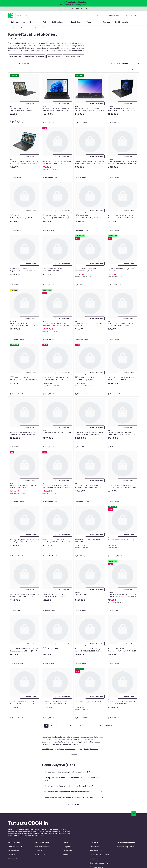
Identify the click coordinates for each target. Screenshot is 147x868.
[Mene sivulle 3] (56, 726)
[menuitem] (18, 22)
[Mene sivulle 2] (51, 726)
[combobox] (59, 15)
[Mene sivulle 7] (76, 726)
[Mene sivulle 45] (100, 726)
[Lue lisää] (73, 754)
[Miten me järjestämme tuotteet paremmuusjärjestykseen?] (111, 63)
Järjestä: (117, 63)
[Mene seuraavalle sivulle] (109, 726)
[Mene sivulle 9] (86, 726)
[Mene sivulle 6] (71, 726)
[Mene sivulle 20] (95, 726)
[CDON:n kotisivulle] (11, 15)
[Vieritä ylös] (134, 813)
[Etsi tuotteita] (98, 15)
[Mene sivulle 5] (66, 726)
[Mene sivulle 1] (46, 726)
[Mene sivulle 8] (81, 726)
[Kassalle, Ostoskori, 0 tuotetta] (131, 15)
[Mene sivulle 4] (61, 726)
